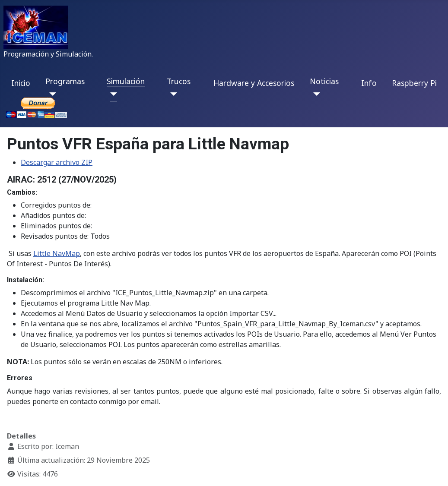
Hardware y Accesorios (254, 83)
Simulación (126, 81)
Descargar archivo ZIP (57, 162)
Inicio (21, 83)
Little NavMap (57, 253)
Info (369, 83)
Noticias (324, 81)
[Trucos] (172, 94)
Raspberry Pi (414, 83)
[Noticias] (315, 94)
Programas (65, 81)
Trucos (179, 81)
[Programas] (51, 94)
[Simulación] (112, 94)
